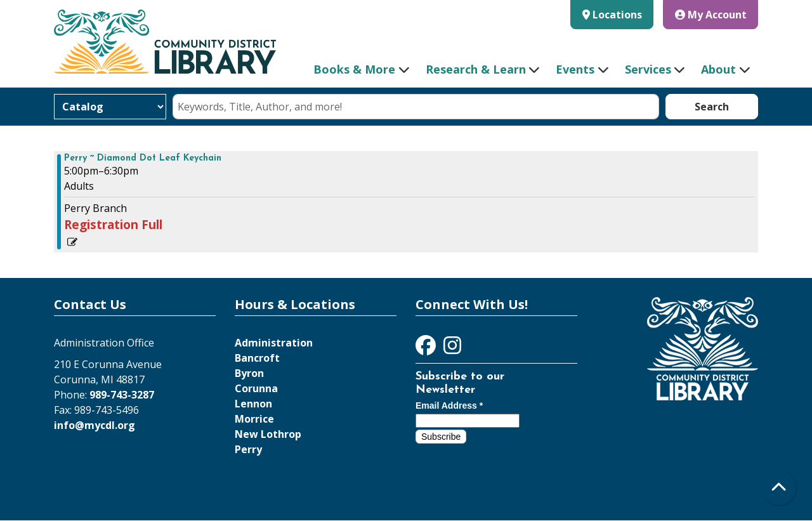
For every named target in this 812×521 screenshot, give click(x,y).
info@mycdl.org (95, 425)
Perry (248, 449)
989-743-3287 (122, 395)
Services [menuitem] (648, 69)
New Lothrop (268, 434)
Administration (274, 343)
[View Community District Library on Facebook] (427, 349)
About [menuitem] (718, 69)
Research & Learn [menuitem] (476, 69)
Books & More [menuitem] (354, 69)
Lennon (253, 404)
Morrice (254, 419)
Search (712, 107)
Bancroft (257, 358)
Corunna (256, 388)
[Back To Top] (779, 488)
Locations (617, 15)
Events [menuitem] (575, 69)
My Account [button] (711, 15)
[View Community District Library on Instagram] (452, 349)
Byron (249, 373)
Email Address (449, 406)
